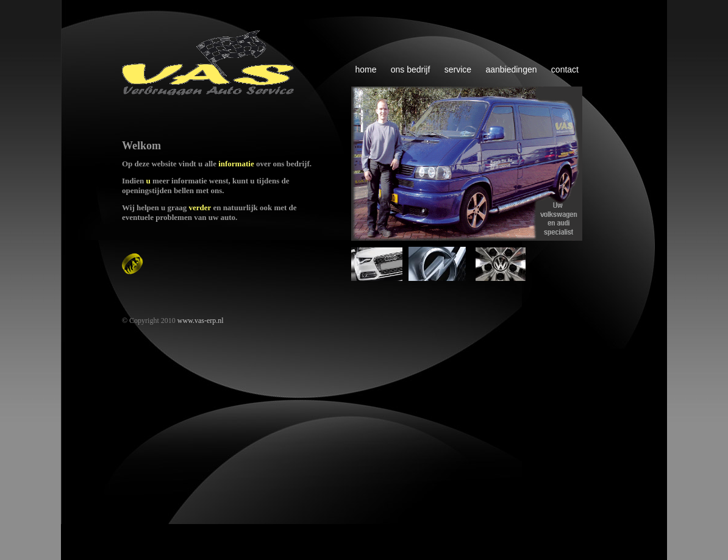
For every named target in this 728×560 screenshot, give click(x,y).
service (458, 69)
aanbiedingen (511, 69)
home (366, 69)
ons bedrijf (411, 69)
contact (565, 69)
